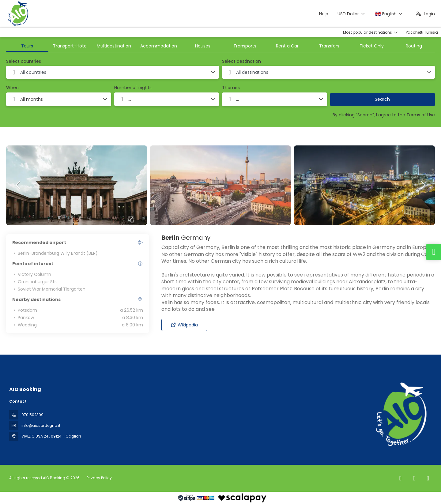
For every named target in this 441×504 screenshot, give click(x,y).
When (12, 88)
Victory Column (32, 274)
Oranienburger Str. (35, 282)
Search (382, 99)
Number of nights (133, 88)
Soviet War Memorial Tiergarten (49, 289)
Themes (231, 88)
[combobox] (113, 72)
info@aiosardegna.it (41, 425)
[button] (18, 185)
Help (324, 14)
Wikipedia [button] (184, 325)
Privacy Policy (99, 478)
